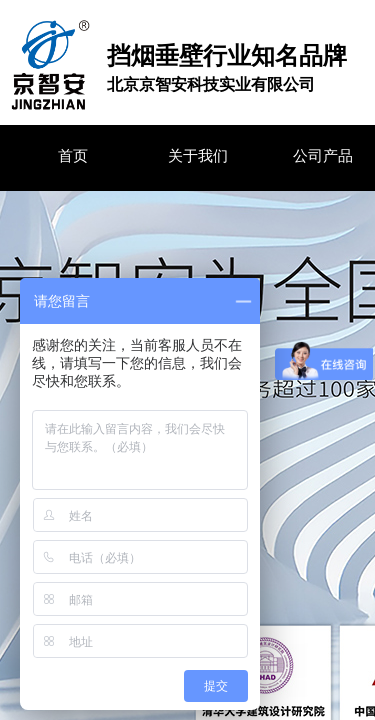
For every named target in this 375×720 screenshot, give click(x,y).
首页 (73, 156)
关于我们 (198, 156)
